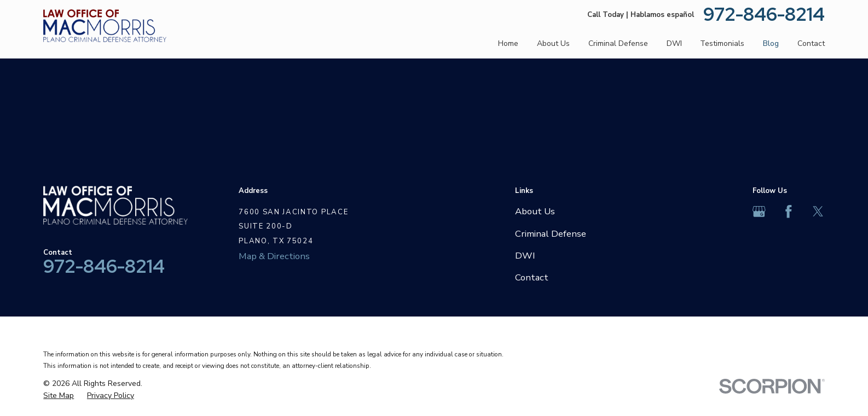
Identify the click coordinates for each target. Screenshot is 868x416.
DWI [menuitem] (674, 43)
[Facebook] (789, 212)
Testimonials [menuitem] (722, 43)
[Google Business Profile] (759, 212)
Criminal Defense (551, 234)
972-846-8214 (764, 14)
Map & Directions (274, 256)
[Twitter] (818, 212)
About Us (535, 211)
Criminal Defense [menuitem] (618, 43)
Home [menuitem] (508, 43)
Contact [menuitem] (811, 43)
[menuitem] (59, 396)
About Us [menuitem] (553, 43)
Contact (532, 277)
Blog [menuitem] (771, 43)
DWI (525, 256)
